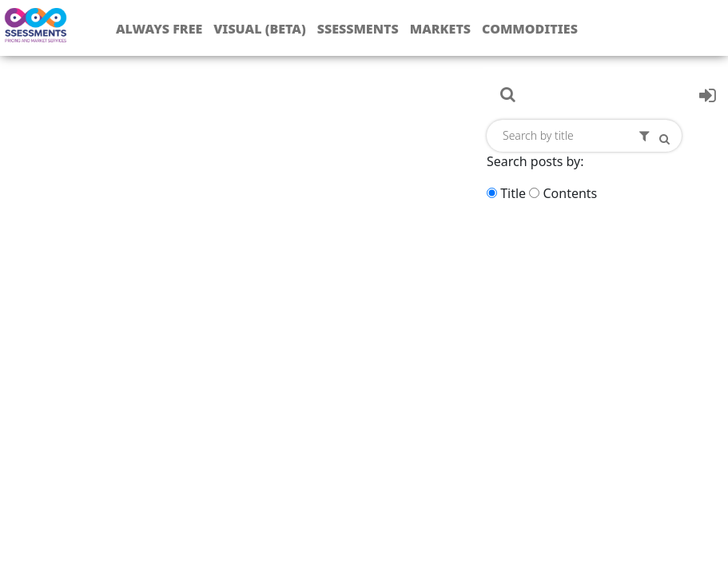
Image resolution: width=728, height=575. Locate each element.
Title (513, 193)
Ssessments (358, 29)
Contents (570, 193)
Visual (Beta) (259, 29)
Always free (159, 29)
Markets (440, 29)
